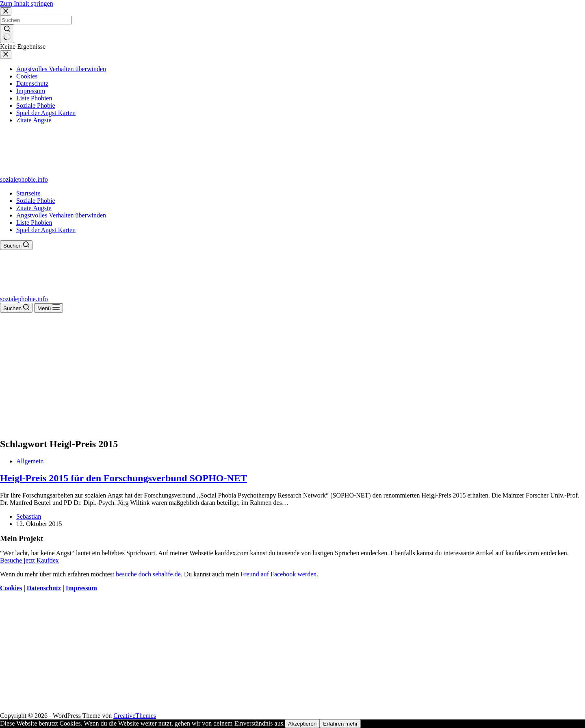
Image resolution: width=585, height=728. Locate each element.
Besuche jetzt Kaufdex (29, 560)
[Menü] (49, 308)
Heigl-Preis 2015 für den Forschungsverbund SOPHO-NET (123, 478)
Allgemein (30, 461)
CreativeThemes (135, 716)
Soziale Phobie (36, 201)
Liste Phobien (34, 223)
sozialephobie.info (24, 179)
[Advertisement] (292, 374)
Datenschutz (44, 588)
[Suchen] (16, 245)
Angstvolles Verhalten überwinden (61, 215)
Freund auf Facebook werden (278, 574)
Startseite (28, 193)
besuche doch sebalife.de (148, 574)
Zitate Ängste (34, 208)
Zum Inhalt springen (27, 3)
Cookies (11, 588)
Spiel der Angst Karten (46, 230)
